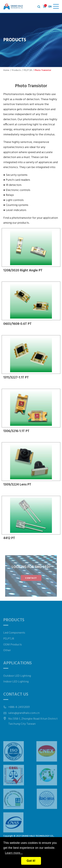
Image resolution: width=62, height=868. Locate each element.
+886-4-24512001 (19, 712)
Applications (18, 668)
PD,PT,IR (28, 70)
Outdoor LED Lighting (17, 681)
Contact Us (16, 700)
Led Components (14, 638)
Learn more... (14, 853)
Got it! (31, 861)
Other (7, 656)
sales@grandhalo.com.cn (24, 718)
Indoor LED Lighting (16, 687)
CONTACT (31, 578)
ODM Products (13, 650)
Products (16, 70)
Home (6, 70)
